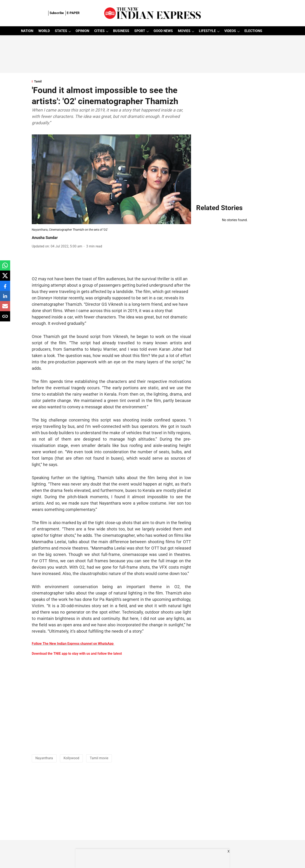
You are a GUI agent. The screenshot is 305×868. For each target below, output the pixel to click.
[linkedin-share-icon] (5, 298)
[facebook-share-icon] (5, 288)
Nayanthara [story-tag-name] (44, 758)
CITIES (99, 31)
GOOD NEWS (163, 31)
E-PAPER (73, 13)
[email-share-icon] (5, 308)
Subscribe (57, 13)
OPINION (82, 31)
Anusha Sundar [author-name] (45, 238)
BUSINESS (121, 31)
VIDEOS (230, 31)
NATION (27, 31)
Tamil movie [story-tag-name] (99, 758)
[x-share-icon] (5, 278)
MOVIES (184, 31)
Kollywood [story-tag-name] (71, 758)
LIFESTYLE (207, 31)
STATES (61, 31)
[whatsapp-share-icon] (5, 268)
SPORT (140, 31)
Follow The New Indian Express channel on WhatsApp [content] (73, 644)
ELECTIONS (253, 31)
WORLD (44, 31)
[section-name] (111, 81)
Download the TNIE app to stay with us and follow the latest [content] (77, 654)
